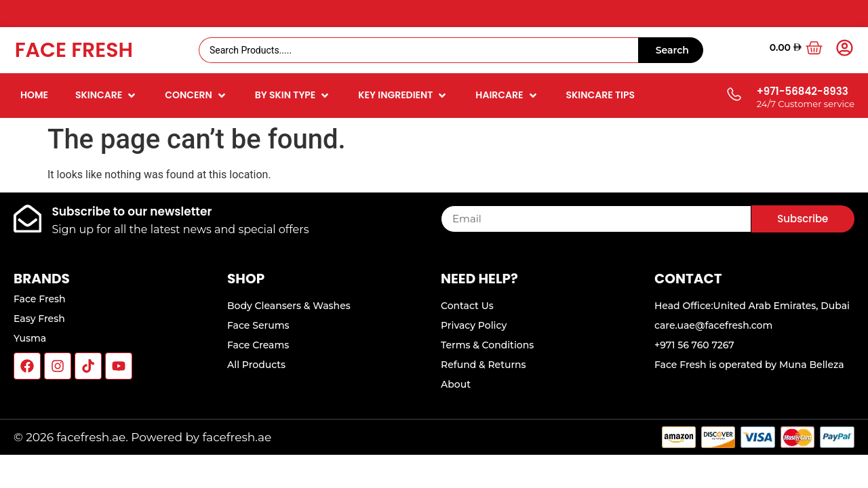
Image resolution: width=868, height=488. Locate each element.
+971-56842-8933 (803, 91)
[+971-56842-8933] (733, 95)
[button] (106, 95)
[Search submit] (671, 50)
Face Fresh (74, 50)
